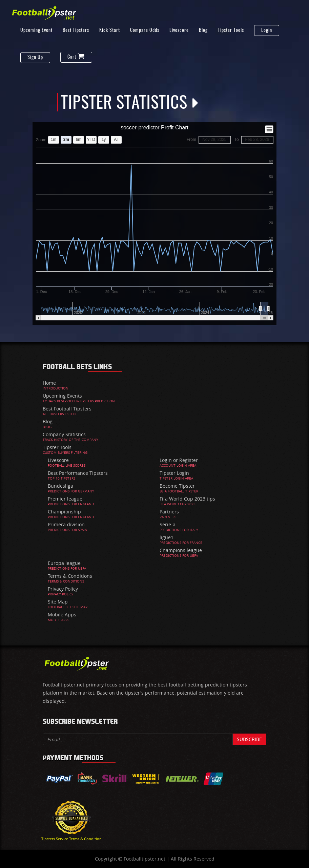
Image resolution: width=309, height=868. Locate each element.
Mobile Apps (62, 615)
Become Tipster (177, 486)
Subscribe (249, 739)
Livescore (179, 30)
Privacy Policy (63, 589)
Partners (169, 512)
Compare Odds (145, 30)
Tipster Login (174, 473)
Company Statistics (64, 434)
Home (49, 383)
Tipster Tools (231, 30)
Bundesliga (60, 486)
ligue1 (167, 537)
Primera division (66, 524)
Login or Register (179, 460)
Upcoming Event (36, 30)
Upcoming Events (62, 396)
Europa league (64, 563)
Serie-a (168, 524)
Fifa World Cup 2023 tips (187, 499)
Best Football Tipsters (67, 409)
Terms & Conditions (70, 576)
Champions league (181, 550)
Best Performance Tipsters (78, 473)
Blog (203, 30)
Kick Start (110, 30)
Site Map (58, 602)
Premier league (65, 499)
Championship (64, 512)
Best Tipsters (76, 30)
